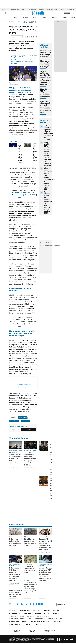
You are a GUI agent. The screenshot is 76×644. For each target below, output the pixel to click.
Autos (30, 619)
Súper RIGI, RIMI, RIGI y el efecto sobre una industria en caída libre (45, 93)
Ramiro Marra (14, 421)
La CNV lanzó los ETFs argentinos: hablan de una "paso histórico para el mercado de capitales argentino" (48, 154)
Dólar (15, 18)
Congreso (62, 9)
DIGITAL (18, 631)
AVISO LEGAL (56, 622)
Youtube (26, 604)
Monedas (42, 245)
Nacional (13, 616)
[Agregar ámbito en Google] (17, 37)
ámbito (11, 22)
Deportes (31, 616)
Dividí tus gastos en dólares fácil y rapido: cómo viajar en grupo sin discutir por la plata (30, 588)
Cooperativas (25, 421)
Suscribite (29, 430)
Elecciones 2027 (15, 9)
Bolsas (46, 245)
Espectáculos (40, 619)
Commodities (52, 245)
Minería (24, 9)
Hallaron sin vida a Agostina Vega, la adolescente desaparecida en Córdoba (49, 133)
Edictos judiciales (16, 625)
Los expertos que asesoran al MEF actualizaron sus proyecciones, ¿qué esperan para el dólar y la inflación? (45, 574)
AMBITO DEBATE (50, 631)
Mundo (22, 616)
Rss (61, 619)
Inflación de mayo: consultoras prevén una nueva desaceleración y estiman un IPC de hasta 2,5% (50, 179)
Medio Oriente (70, 9)
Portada (12, 610)
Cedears (57, 245)
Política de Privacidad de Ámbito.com (35, 622)
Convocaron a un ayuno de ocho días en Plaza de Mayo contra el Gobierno (36, 152)
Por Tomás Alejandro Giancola (14, 584)
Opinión (65, 18)
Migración (41, 9)
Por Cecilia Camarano (14, 468)
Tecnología (53, 619)
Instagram (18, 604)
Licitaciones (38, 625)
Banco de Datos (15, 613)
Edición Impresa (43, 616)
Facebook (14, 604)
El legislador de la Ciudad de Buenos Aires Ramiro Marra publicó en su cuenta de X (21, 90)
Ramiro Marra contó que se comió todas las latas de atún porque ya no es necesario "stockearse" (23, 62)
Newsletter (62, 604)
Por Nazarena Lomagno (45, 552)
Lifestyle (56, 613)
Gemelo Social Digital (52, 9)
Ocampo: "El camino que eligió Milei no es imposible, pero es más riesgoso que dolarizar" (45, 544)
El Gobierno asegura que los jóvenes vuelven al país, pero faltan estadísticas (15, 458)
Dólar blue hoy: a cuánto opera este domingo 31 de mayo (45, 54)
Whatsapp (31, 604)
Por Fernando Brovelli (29, 468)
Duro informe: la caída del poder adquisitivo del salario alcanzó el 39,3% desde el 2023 (48, 202)
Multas (28, 625)
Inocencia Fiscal (32, 9)
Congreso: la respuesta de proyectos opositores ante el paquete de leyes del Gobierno (30, 459)
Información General (17, 619)
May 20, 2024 (23, 197)
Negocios (55, 18)
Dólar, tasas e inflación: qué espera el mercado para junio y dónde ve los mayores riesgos (45, 107)
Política (45, 18)
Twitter (10, 604)
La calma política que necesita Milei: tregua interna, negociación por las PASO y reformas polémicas (21, 153)
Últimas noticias (24, 610)
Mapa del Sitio (14, 622)
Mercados (27, 613)
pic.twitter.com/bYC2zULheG (23, 193)
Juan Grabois (25, 22)
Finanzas (35, 18)
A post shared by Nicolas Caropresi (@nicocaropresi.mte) (25, 387)
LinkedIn (22, 604)
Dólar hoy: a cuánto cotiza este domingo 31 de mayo (45, 64)
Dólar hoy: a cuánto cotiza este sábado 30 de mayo (30, 569)
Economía (25, 18)
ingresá (72, 13)
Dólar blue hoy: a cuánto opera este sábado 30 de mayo (15, 593)
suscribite (67, 13)
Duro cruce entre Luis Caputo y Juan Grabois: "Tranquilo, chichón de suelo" (24, 56)
